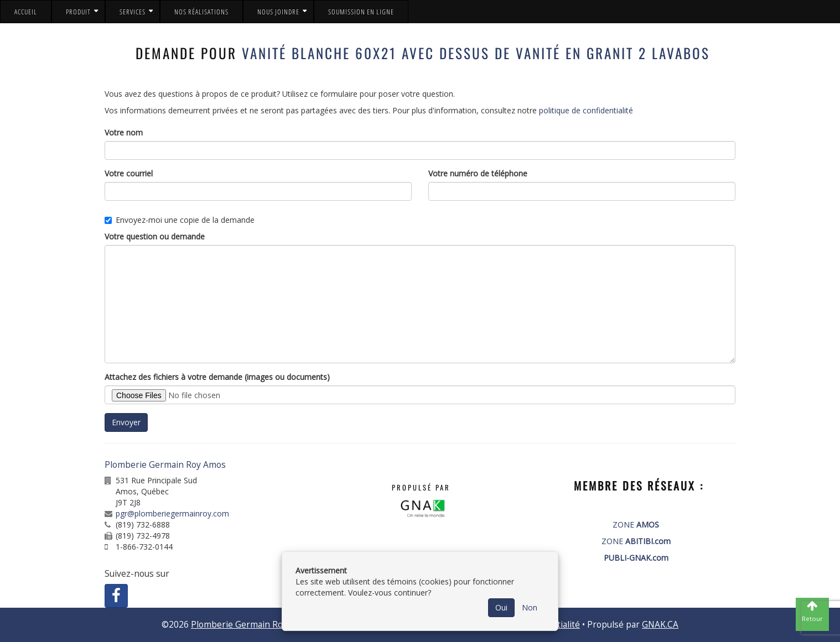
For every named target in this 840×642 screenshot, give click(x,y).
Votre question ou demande (155, 236)
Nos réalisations (201, 12)
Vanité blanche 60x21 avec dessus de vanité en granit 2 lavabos (476, 53)
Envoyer (126, 422)
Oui (501, 607)
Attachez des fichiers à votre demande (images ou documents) (217, 377)
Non (530, 607)
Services (133, 12)
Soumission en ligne (361, 12)
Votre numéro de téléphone (478, 173)
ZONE (636, 524)
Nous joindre (278, 12)
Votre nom (124, 132)
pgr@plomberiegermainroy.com (172, 513)
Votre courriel (129, 173)
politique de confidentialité (586, 110)
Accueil (26, 12)
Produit (78, 12)
